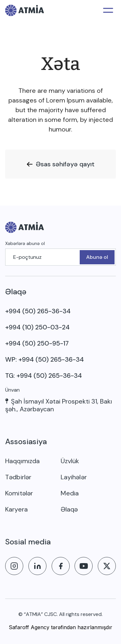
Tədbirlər (18, 477)
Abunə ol (97, 257)
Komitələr (19, 493)
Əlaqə (69, 509)
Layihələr (74, 477)
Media (70, 493)
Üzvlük (70, 461)
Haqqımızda (23, 461)
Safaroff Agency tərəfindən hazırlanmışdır (60, 627)
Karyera (16, 509)
